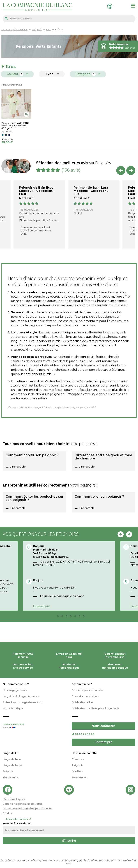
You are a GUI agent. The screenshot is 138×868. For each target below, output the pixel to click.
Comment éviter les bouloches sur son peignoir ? (34, 498)
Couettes (78, 759)
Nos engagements (15, 690)
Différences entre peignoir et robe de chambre (103, 457)
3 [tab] (63, 617)
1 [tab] (55, 617)
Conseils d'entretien (85, 696)
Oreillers (77, 771)
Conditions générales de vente (23, 804)
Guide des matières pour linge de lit (95, 708)
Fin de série (10, 777)
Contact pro (103, 742)
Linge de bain (12, 759)
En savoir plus (42, 606)
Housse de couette (84, 753)
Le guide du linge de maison (22, 696)
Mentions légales (14, 799)
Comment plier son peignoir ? (99, 497)
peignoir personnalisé (82, 407)
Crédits (7, 813)
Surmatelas (79, 777)
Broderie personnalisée (87, 690)
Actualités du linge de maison (22, 702)
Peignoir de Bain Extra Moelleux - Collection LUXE (36, 191)
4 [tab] (68, 617)
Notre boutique (13, 708)
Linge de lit (10, 753)
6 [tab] (76, 617)
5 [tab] (72, 617)
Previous (121, 170)
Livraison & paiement (34, 726)
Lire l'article (18, 467)
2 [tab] (59, 617)
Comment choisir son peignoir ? (32, 455)
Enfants (8, 771)
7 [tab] (80, 617)
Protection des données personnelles (27, 808)
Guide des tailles (83, 702)
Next (131, 170)
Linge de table (12, 765)
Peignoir (77, 765)
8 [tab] (85, 617)
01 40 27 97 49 (83, 734)
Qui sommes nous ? (16, 684)
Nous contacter (103, 726)
